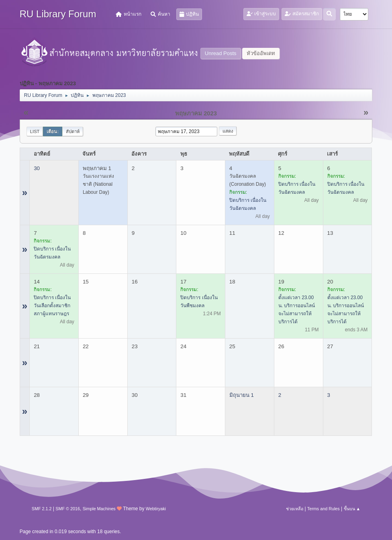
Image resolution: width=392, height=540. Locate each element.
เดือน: (53, 131)
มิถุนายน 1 (242, 395)
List (35, 131)
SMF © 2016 (68, 509)
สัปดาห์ (73, 131)
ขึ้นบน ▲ (352, 509)
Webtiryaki (156, 509)
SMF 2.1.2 (42, 509)
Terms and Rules (324, 509)
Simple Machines (99, 509)
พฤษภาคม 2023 (196, 113)
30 (37, 168)
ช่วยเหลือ (295, 509)
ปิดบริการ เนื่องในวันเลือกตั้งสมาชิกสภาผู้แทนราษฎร (52, 306)
